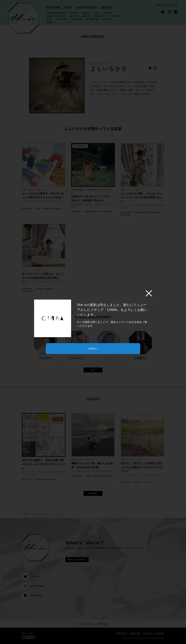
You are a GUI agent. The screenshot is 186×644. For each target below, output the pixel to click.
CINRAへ (93, 348)
